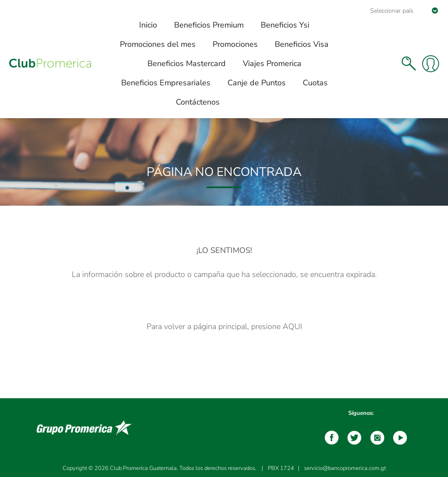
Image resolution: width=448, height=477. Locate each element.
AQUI (292, 326)
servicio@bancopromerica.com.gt (345, 468)
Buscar (409, 63)
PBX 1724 (281, 468)
